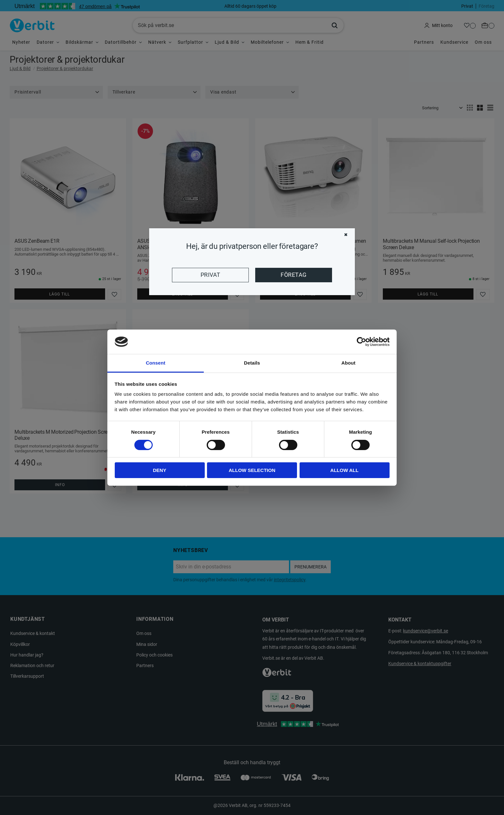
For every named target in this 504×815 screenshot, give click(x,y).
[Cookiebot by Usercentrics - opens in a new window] (361, 342)
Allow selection (252, 470)
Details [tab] (252, 363)
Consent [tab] (156, 363)
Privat (211, 275)
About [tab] (348, 363)
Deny (160, 470)
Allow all (345, 470)
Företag (293, 275)
